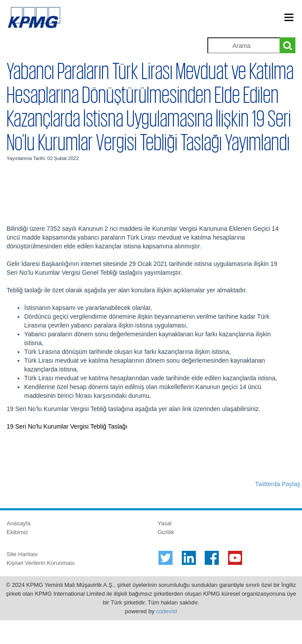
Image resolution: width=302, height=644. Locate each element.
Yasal (165, 523)
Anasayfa (18, 523)
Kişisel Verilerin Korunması (41, 563)
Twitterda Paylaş (278, 484)
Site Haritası (22, 554)
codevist (167, 611)
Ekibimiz (17, 532)
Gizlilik (166, 532)
